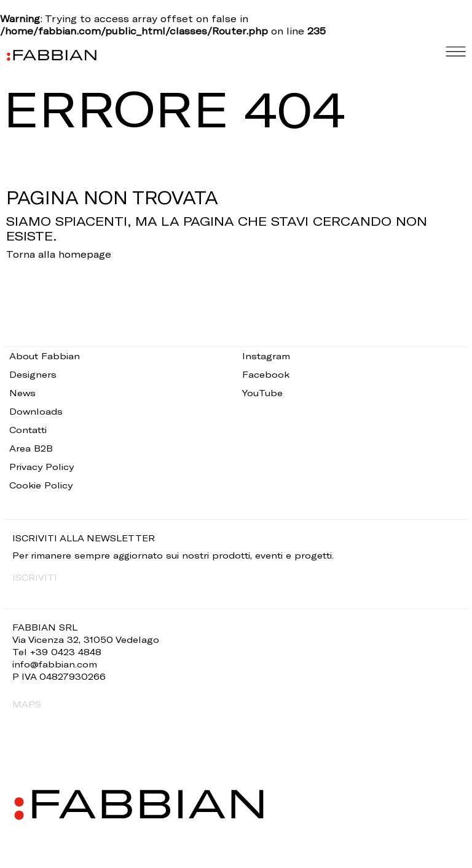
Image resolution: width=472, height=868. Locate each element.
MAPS (27, 704)
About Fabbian (45, 356)
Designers (33, 374)
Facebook (266, 374)
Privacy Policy (41, 467)
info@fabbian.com (55, 664)
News (22, 393)
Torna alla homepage (59, 254)
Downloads (36, 411)
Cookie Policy (41, 485)
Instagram (266, 356)
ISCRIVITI (35, 577)
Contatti (28, 430)
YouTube (262, 393)
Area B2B (31, 448)
